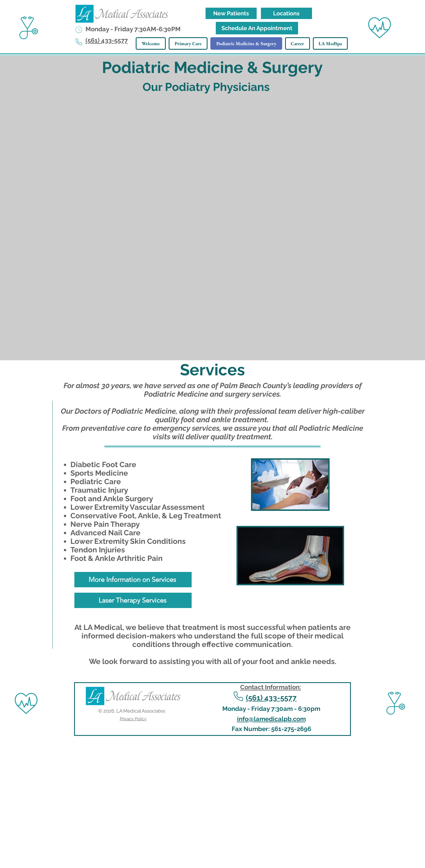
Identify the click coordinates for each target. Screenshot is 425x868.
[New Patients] (231, 13)
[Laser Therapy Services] (133, 600)
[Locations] (286, 13)
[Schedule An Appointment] (257, 28)
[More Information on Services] (133, 580)
